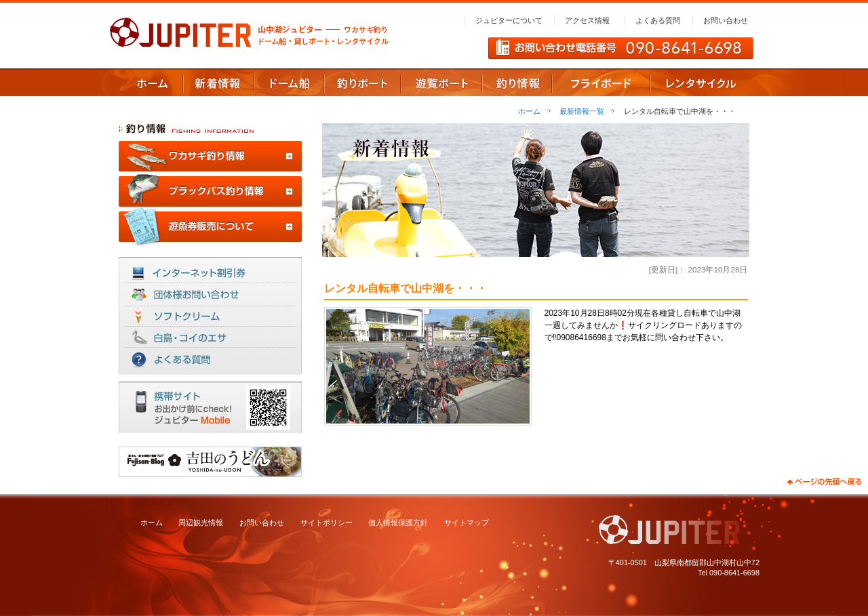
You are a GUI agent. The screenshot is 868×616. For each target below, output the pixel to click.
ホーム (529, 111)
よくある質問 (658, 20)
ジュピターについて (509, 20)
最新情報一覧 (582, 111)
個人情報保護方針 (398, 522)
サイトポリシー (327, 522)
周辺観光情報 (201, 522)
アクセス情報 (587, 20)
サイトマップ (467, 522)
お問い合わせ (726, 20)
